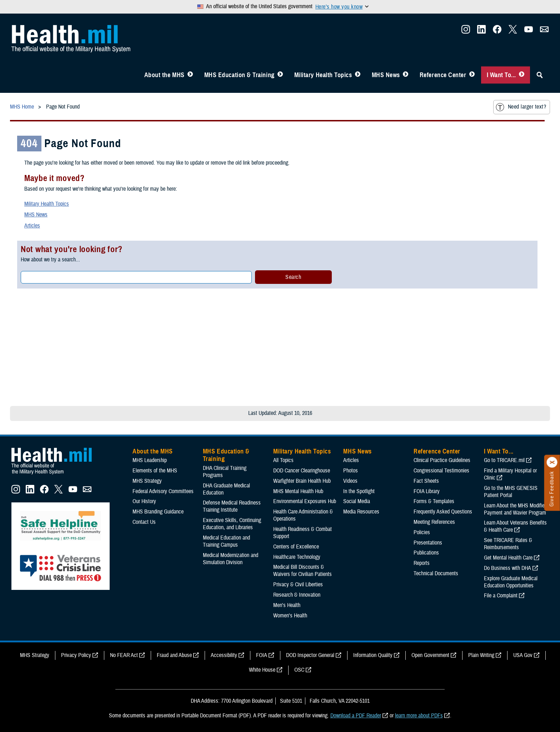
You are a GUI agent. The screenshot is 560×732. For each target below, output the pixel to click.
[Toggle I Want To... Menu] (522, 75)
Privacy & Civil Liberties (298, 585)
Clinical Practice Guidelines (442, 460)
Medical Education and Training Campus (226, 541)
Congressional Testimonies (441, 471)
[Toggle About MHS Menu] (190, 75)
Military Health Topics (323, 75)
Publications (426, 553)
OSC (299, 670)
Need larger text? (521, 107)
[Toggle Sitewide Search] (540, 75)
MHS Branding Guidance (158, 512)
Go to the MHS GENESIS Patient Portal (511, 492)
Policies (422, 532)
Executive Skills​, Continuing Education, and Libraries (232, 524)
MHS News (386, 75)
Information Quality (373, 655)
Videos (350, 481)
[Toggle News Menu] (406, 75)
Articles (32, 226)
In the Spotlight (359, 491)
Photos (351, 471)
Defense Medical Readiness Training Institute (232, 506)
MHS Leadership (150, 460)
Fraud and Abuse (174, 655)
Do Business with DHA (507, 568)
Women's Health (290, 616)
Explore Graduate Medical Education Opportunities (511, 582)
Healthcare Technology (297, 557)
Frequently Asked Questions (443, 512)
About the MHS (164, 75)
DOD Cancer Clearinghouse (302, 471)
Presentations (428, 543)
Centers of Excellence (296, 547)
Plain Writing (481, 655)
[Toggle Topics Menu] (358, 75)
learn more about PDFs (419, 716)
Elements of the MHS (155, 471)
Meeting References (434, 522)
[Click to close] (552, 462)
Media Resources (361, 512)
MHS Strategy (147, 481)
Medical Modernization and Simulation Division (231, 559)
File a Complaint (501, 596)
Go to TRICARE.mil (504, 460)
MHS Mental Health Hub (298, 491)
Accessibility (224, 655)
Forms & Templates (434, 501)
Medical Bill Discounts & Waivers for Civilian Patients (302, 571)
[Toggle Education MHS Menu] (280, 75)
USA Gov (523, 655)
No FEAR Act (124, 655)
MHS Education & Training (239, 75)
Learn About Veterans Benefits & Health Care (515, 526)
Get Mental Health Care (508, 558)
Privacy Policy (76, 655)
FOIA (262, 655)
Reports (422, 563)
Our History (144, 501)
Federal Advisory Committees (163, 491)
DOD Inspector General (310, 655)
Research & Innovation (297, 595)
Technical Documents (436, 573)
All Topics (283, 460)
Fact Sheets (426, 481)
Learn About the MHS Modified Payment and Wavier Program (516, 509)
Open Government (430, 655)
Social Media (357, 501)
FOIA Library (427, 491)
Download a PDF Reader (356, 716)
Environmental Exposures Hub (305, 501)
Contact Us (144, 522)
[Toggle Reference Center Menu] (472, 75)
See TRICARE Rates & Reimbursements (508, 544)
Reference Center (443, 75)
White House (262, 670)
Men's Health (287, 605)
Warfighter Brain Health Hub (302, 481)
